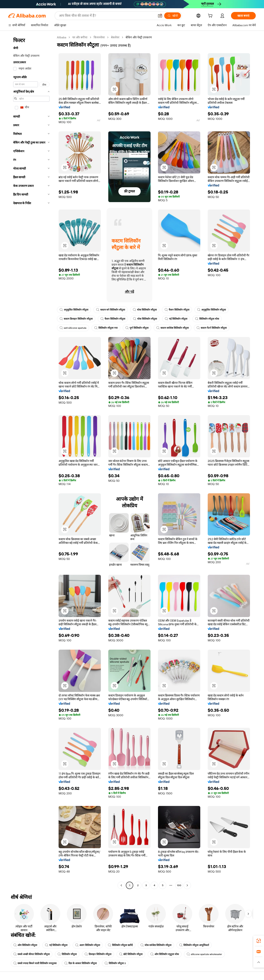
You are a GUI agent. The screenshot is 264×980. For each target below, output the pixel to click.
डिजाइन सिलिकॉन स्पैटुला (98, 954)
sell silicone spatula (73, 328)
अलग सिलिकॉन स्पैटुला (88, 945)
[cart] (211, 16)
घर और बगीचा (80, 37)
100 (179, 885)
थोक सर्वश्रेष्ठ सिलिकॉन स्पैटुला (156, 945)
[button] (160, 16)
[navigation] (31, 462)
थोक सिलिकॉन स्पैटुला (145, 310)
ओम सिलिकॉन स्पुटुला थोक (165, 954)
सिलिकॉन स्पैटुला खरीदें (120, 945)
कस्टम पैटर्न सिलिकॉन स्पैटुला (212, 328)
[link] (259, 941)
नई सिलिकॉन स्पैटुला (176, 319)
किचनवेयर (99, 37)
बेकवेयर (115, 37)
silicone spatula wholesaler (204, 954)
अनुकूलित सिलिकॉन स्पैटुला (74, 310)
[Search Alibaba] (107, 16)
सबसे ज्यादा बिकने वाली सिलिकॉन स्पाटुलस (35, 963)
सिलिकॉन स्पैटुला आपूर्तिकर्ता (194, 945)
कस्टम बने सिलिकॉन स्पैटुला (111, 310)
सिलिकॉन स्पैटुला (67, 954)
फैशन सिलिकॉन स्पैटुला (177, 310)
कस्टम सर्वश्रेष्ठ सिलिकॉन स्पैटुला (173, 328)
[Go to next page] (187, 885)
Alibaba (62, 37)
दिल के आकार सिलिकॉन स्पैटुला (81, 963)
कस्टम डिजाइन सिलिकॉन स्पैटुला (76, 319)
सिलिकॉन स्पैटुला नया (106, 328)
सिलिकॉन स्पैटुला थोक (207, 319)
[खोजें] (173, 16)
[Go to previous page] (121, 885)
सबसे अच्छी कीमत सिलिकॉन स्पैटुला (32, 954)
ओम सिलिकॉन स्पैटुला (25, 945)
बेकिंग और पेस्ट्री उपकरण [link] (139, 37)
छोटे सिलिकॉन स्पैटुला (131, 954)
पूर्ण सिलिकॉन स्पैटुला (137, 328)
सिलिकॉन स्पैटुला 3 (115, 963)
